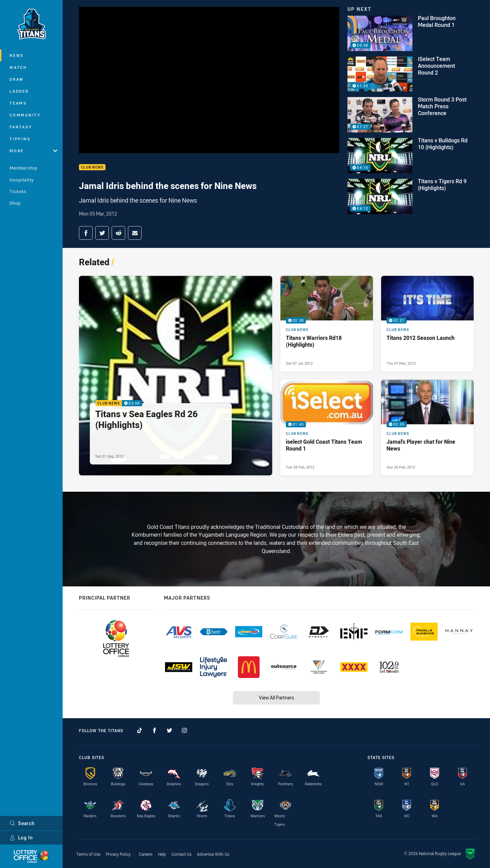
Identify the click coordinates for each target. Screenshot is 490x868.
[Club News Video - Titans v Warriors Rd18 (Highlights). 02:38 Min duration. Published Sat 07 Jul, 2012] (327, 324)
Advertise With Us (213, 854)
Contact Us (182, 854)
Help (162, 854)
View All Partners (276, 698)
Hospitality (22, 180)
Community (25, 115)
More (33, 151)
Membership (23, 168)
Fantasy (21, 127)
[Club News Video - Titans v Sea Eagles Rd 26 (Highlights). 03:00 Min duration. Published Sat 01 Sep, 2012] (176, 376)
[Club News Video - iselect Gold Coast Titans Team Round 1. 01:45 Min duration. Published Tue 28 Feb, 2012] (327, 428)
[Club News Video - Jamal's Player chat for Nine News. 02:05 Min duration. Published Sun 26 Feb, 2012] (427, 428)
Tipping (20, 139)
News (17, 55)
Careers (146, 854)
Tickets (18, 191)
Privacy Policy (118, 854)
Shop (15, 203)
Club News (92, 167)
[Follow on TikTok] (140, 730)
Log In (21, 838)
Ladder (19, 91)
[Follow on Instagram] (184, 730)
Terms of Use (88, 854)
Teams (18, 103)
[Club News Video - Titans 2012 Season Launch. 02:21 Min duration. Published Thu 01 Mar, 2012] (427, 324)
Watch (18, 67)
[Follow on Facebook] (154, 730)
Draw (17, 79)
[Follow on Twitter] (169, 730)
